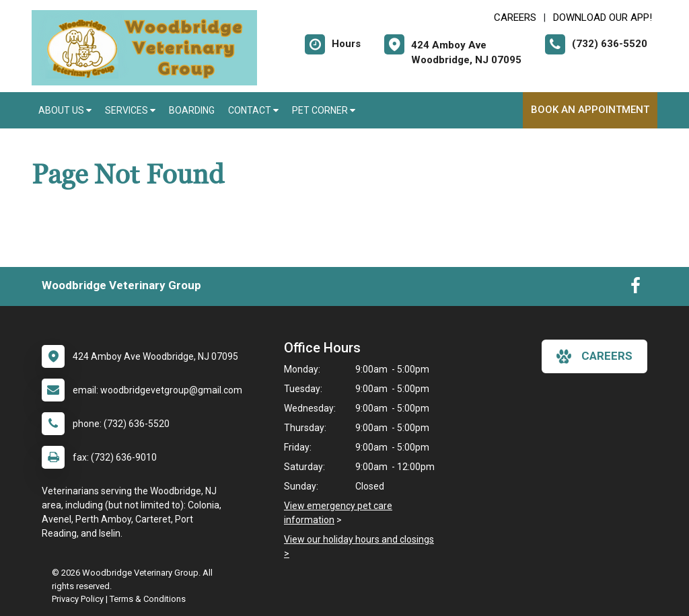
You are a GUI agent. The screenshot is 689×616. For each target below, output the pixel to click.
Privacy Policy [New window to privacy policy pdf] (78, 599)
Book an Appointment (590, 110)
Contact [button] (253, 110)
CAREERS (515, 17)
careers (594, 356)
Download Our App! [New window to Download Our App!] (603, 17)
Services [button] (130, 110)
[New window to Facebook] (636, 288)
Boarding (192, 110)
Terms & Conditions (148, 599)
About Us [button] (65, 110)
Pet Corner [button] (324, 110)
